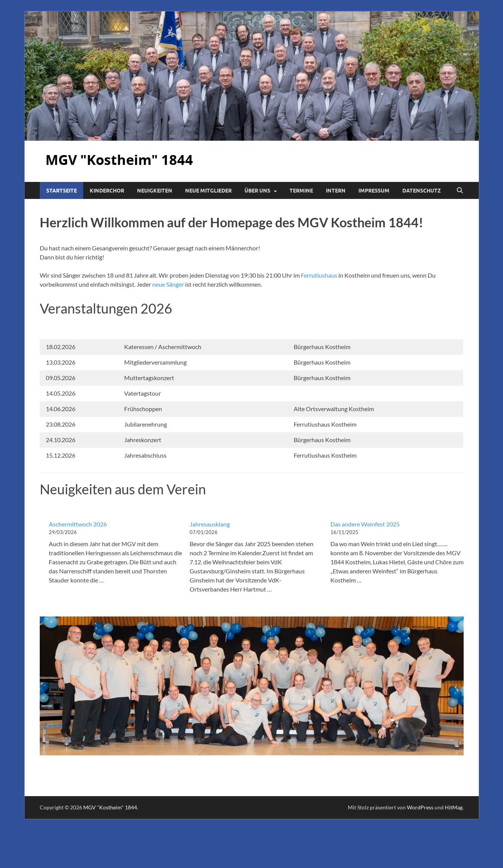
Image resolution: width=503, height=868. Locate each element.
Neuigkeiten (155, 191)
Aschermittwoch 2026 (78, 524)
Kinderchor (107, 191)
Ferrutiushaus (319, 275)
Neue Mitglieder (208, 191)
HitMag (454, 807)
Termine (301, 191)
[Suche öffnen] (460, 191)
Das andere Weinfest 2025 (365, 524)
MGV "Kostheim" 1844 (119, 160)
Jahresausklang (210, 524)
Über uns (257, 191)
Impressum (374, 191)
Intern (336, 191)
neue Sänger (167, 284)
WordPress (420, 807)
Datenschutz (422, 191)
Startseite (62, 191)
